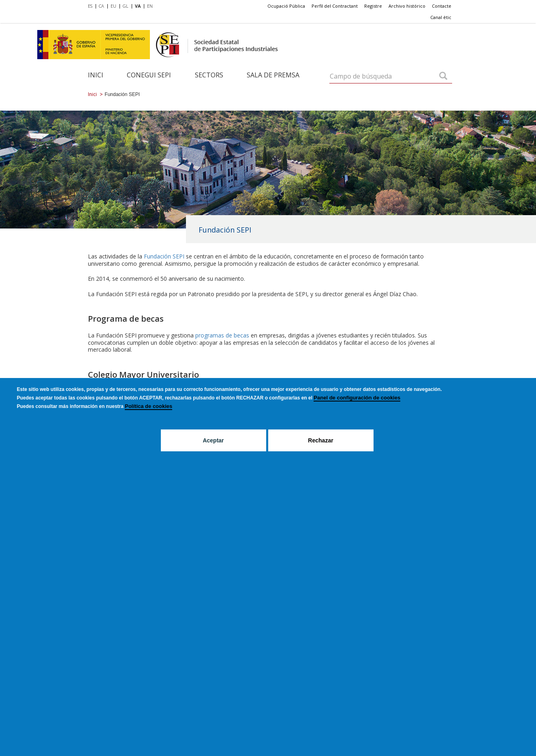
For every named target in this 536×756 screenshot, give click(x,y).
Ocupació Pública (286, 6)
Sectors (209, 75)
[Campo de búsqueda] (443, 77)
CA (101, 6)
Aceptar (213, 440)
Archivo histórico (407, 6)
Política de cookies (148, 406)
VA (138, 6)
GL (126, 6)
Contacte (442, 6)
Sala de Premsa (273, 75)
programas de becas (222, 335)
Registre (373, 6)
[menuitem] (92, 6)
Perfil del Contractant (335, 6)
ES (90, 6)
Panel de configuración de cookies (357, 398)
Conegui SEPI (149, 75)
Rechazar (320, 440)
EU (113, 6)
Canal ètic (441, 17)
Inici (96, 75)
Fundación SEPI (164, 256)
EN (150, 6)
